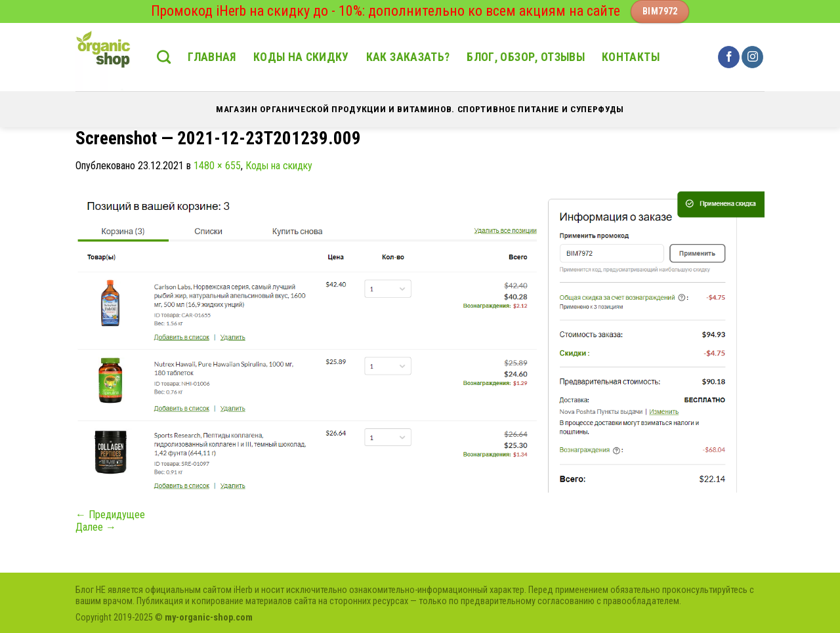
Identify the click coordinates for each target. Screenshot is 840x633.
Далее (96, 527)
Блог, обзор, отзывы (526, 57)
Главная (212, 57)
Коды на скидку (301, 57)
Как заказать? (408, 57)
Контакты (631, 57)
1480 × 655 (217, 166)
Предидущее (110, 515)
